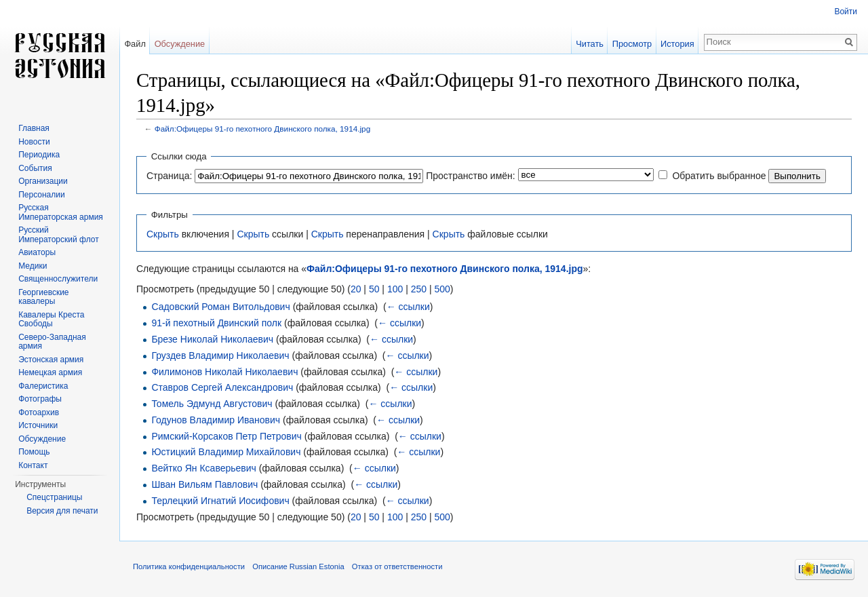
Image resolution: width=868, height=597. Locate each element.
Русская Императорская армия (61, 212)
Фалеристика (43, 386)
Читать (590, 44)
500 (442, 289)
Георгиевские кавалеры (43, 297)
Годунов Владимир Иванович (216, 420)
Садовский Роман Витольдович (220, 307)
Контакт (33, 465)
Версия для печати (62, 511)
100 (395, 289)
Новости (34, 142)
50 (374, 289)
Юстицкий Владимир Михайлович (226, 452)
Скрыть (163, 234)
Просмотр (632, 44)
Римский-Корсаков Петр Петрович (226, 436)
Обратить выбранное (719, 176)
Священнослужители (58, 279)
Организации (43, 181)
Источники (38, 425)
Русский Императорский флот (58, 235)
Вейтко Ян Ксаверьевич (203, 468)
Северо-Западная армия (52, 342)
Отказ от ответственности (397, 566)
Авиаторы (37, 252)
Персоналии (42, 195)
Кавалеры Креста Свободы (51, 320)
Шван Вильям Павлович (204, 484)
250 (419, 289)
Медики (33, 266)
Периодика (39, 155)
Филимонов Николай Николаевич (224, 372)
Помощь (34, 452)
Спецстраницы (54, 497)
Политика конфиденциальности (189, 566)
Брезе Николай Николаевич (212, 339)
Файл (135, 44)
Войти (846, 12)
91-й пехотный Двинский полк (216, 323)
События (35, 168)
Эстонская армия (51, 360)
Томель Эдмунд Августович (212, 404)
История (677, 44)
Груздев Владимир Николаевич (220, 355)
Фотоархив (39, 412)
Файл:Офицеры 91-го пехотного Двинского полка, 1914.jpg (262, 129)
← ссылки (408, 307)
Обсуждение (180, 44)
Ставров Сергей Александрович (222, 387)
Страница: (169, 176)
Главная (34, 128)
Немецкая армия (50, 372)
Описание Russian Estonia (298, 566)
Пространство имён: (471, 176)
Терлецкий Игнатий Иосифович (220, 501)
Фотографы (40, 399)
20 (356, 289)
